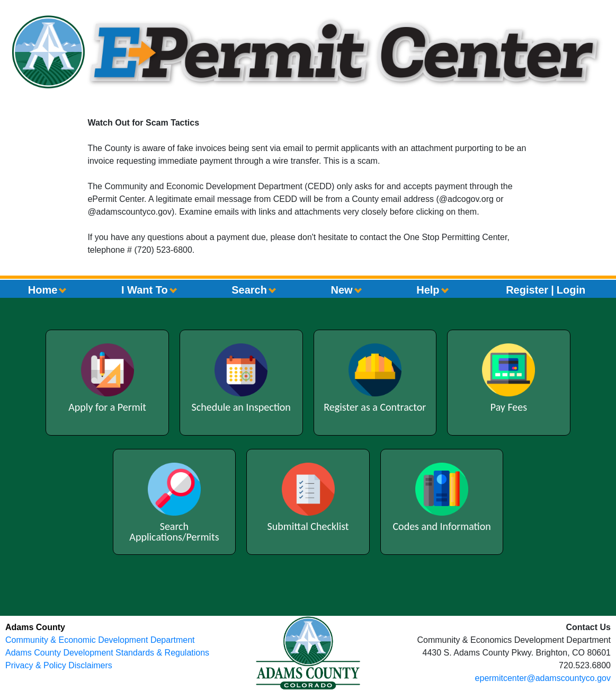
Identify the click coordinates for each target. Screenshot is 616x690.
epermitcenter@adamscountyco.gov (543, 678)
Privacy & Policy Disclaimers (59, 665)
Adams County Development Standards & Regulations (107, 653)
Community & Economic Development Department (100, 640)
